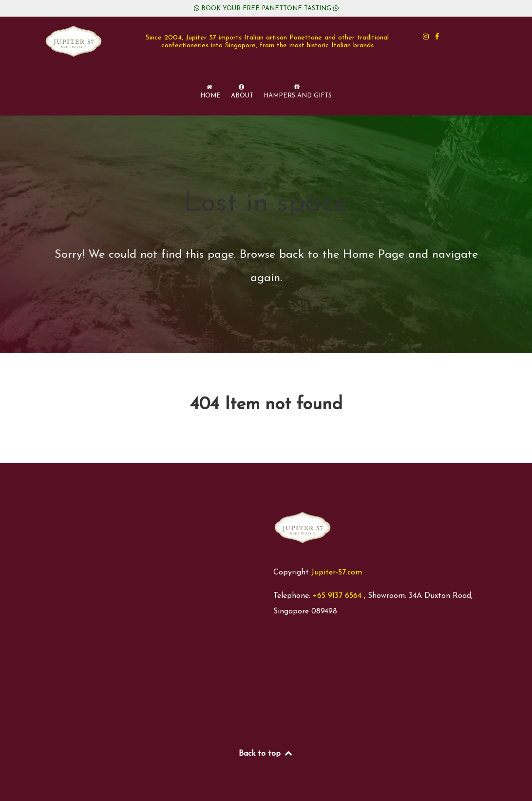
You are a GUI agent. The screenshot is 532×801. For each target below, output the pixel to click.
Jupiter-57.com (337, 572)
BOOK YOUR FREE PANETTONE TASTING (266, 9)
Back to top (266, 754)
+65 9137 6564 (337, 596)
